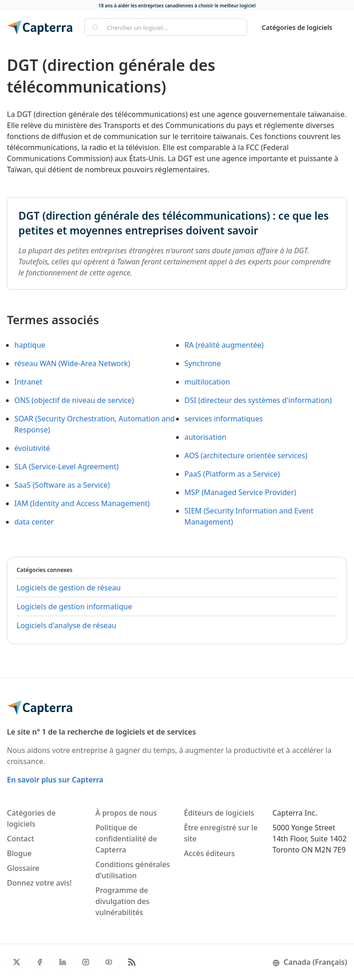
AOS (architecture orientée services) (246, 455)
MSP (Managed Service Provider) (240, 492)
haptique (30, 345)
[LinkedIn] (63, 962)
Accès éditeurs (209, 853)
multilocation (207, 382)
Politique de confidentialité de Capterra (126, 839)
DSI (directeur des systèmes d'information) (258, 400)
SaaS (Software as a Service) (62, 485)
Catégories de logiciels (297, 27)
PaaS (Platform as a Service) (232, 474)
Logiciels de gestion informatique (74, 607)
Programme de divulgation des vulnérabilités (122, 901)
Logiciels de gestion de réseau (69, 588)
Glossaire (23, 868)
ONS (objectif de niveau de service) (74, 400)
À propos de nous (126, 813)
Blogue (19, 853)
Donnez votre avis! (39, 883)
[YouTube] (109, 962)
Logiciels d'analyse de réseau (66, 625)
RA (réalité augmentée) (224, 345)
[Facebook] (40, 962)
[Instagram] (86, 962)
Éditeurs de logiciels (219, 813)
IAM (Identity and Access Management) (82, 503)
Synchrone (203, 363)
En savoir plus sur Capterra (55, 780)
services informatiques (224, 419)
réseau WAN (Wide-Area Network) (72, 363)
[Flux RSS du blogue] (132, 962)
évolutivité (32, 448)
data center (34, 522)
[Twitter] (17, 962)
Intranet (28, 382)
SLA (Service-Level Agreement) (66, 467)
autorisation (205, 437)
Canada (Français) (310, 962)
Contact (21, 839)
